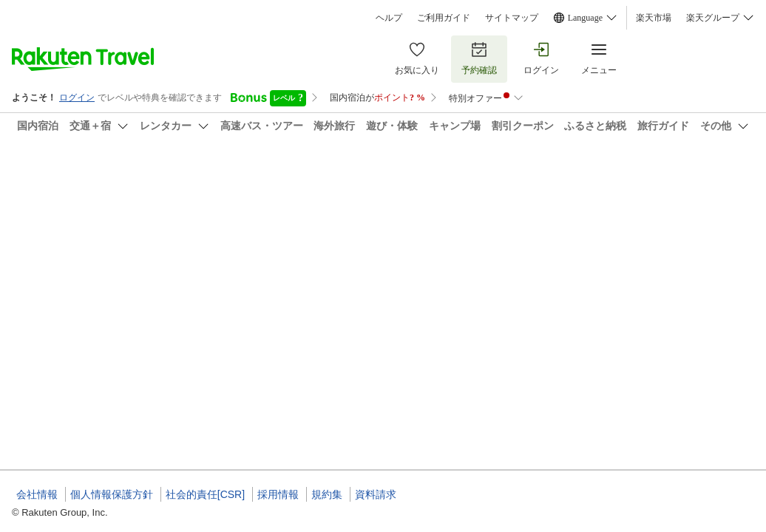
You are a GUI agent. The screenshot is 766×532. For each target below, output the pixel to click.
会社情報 (37, 494)
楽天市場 (654, 18)
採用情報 (278, 494)
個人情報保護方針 (112, 494)
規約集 (327, 494)
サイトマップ (512, 18)
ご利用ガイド (444, 18)
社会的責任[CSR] (205, 494)
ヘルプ (389, 18)
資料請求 (376, 494)
